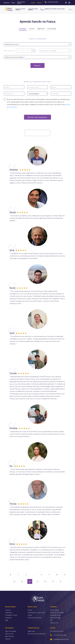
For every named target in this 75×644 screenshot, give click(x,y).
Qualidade (8, 617)
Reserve (37, 65)
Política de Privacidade (57, 612)
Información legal (55, 617)
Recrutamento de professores (37, 633)
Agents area (31, 631)
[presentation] (37, 133)
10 (57, 574)
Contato (63, 9)
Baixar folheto (9, 636)
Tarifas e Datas (55, 610)
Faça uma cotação (11, 631)
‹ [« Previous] (11, 574)
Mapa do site (54, 622)
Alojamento (48, 9)
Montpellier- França (11, 615)
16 (45, 581)
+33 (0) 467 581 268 (58, 635)
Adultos (30, 610)
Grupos (30, 615)
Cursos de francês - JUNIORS (33, 9)
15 (37, 581)
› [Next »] (61, 581)
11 (65, 574)
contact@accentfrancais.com (60, 639)
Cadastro (8, 639)
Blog (59, 9)
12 (14, 581)
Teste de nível (9, 633)
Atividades (54, 9)
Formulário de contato (57, 631)
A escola (42, 9)
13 (22, 581)
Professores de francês (35, 617)
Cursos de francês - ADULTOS (21, 9)
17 (53, 581)
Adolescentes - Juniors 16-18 (36, 612)
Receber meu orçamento (37, 117)
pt (70, 9)
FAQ (52, 620)
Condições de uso (56, 615)
